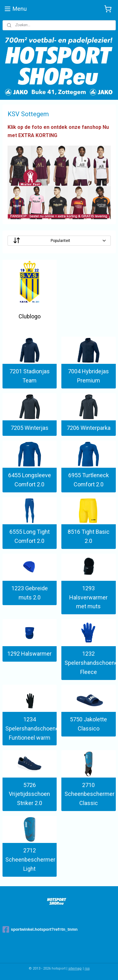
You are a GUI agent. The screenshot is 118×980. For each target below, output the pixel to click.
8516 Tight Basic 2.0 (89, 536)
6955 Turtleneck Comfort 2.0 (89, 480)
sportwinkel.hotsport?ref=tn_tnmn (40, 929)
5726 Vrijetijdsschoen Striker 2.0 (29, 794)
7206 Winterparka (89, 428)
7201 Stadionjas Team (30, 376)
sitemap (75, 968)
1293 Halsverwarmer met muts (88, 597)
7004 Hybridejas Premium (88, 376)
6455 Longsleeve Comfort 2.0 (30, 480)
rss (87, 968)
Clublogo (30, 317)
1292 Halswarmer (29, 654)
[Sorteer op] (59, 241)
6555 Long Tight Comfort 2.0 (30, 536)
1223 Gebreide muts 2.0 (30, 593)
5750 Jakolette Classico (88, 724)
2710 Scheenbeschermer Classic (90, 794)
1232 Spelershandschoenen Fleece (90, 663)
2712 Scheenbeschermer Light (30, 860)
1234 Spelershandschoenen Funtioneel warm (31, 729)
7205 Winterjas (30, 428)
